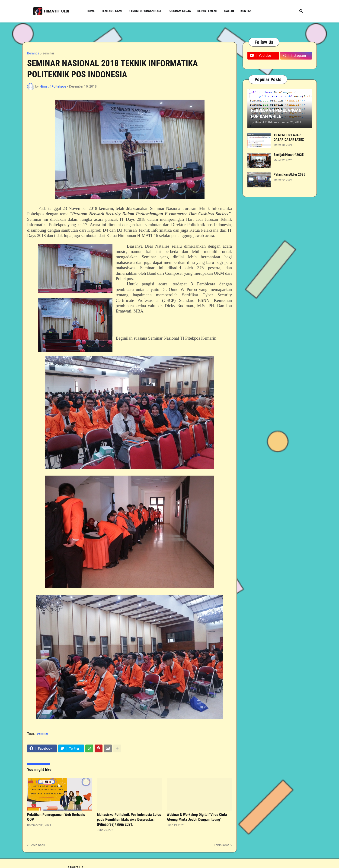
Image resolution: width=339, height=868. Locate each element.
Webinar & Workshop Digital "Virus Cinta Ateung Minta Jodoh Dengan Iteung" (197, 817)
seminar (48, 53)
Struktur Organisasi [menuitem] (145, 11)
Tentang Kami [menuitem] (112, 11)
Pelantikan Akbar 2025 (289, 174)
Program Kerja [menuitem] (179, 11)
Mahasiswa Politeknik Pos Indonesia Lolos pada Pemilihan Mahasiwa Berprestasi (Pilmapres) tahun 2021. (129, 819)
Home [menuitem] (91, 11)
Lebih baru (37, 845)
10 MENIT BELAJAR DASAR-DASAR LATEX (289, 137)
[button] (301, 11)
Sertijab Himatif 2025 (289, 155)
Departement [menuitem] (208, 11)
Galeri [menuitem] (229, 11)
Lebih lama (222, 845)
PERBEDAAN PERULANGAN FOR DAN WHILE (276, 113)
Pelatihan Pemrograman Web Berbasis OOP (56, 817)
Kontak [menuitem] (246, 11)
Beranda (33, 53)
